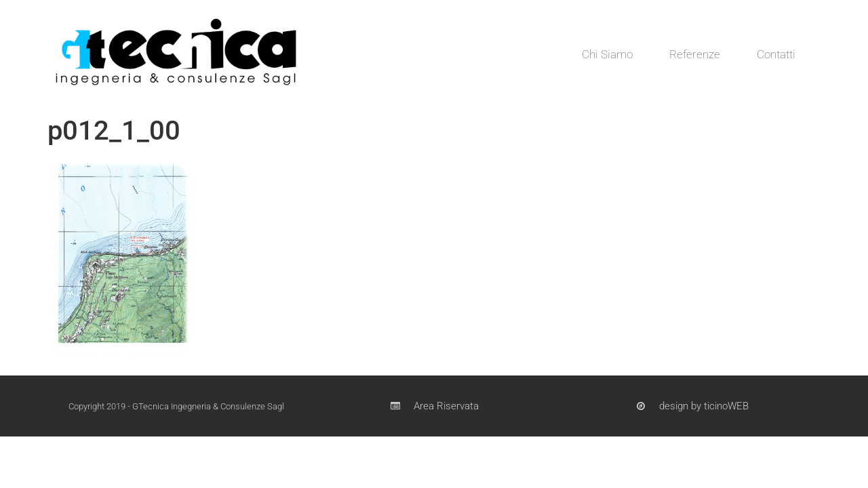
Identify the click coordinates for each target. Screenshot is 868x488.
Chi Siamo (607, 54)
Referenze (695, 54)
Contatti (776, 54)
